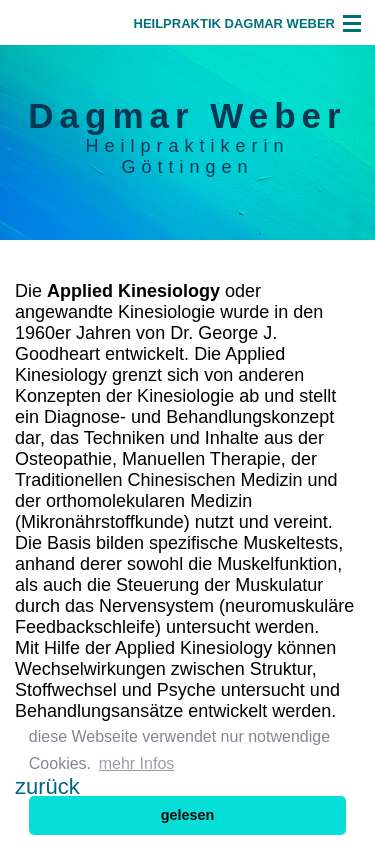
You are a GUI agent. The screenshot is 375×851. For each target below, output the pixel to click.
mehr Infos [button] (137, 763)
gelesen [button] (188, 815)
